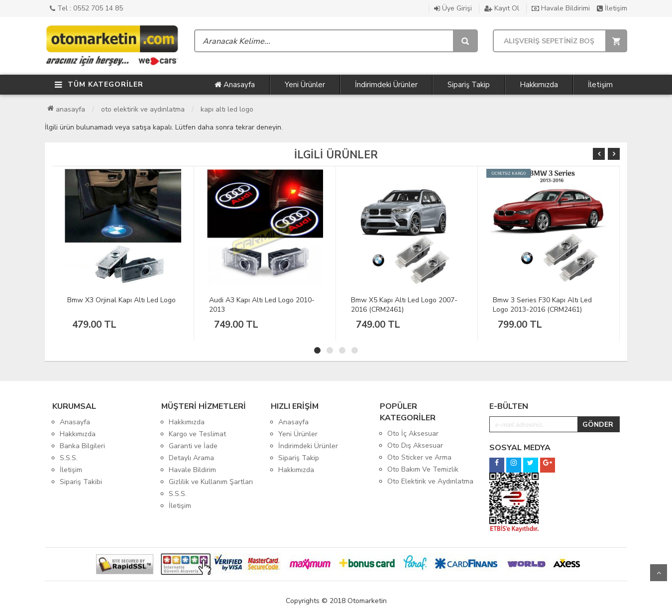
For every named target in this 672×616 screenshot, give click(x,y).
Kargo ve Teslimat (197, 434)
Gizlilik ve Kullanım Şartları (211, 482)
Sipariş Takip (469, 85)
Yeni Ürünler (305, 85)
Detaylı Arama (191, 458)
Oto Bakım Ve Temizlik (423, 469)
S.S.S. (69, 458)
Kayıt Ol (502, 8)
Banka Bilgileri (82, 446)
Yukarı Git (659, 573)
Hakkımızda (539, 85)
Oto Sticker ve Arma (419, 457)
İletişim (612, 8)
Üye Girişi (453, 8)
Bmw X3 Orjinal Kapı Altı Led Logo (121, 300)
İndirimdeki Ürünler (386, 85)
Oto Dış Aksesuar (415, 445)
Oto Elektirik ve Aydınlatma (143, 109)
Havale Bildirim (192, 470)
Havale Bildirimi (561, 8)
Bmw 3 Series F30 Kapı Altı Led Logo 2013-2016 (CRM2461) (542, 305)
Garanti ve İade (193, 446)
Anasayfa (235, 85)
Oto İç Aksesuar (413, 433)
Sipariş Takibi (81, 482)
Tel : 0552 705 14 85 (86, 8)
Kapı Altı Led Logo (227, 109)
